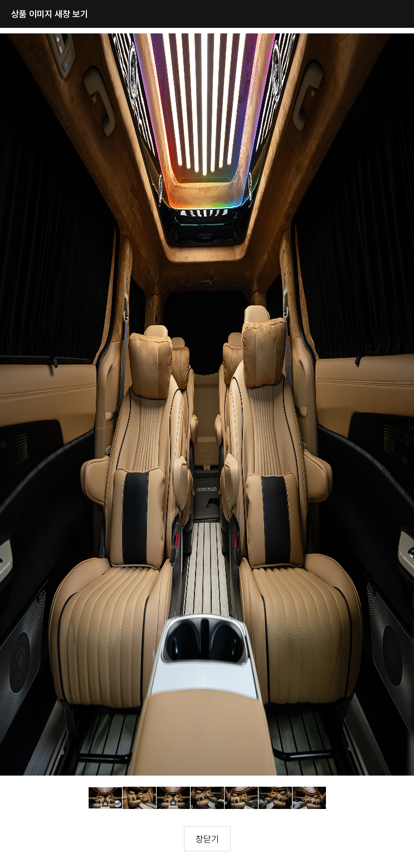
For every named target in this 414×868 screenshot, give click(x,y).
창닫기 (207, 839)
